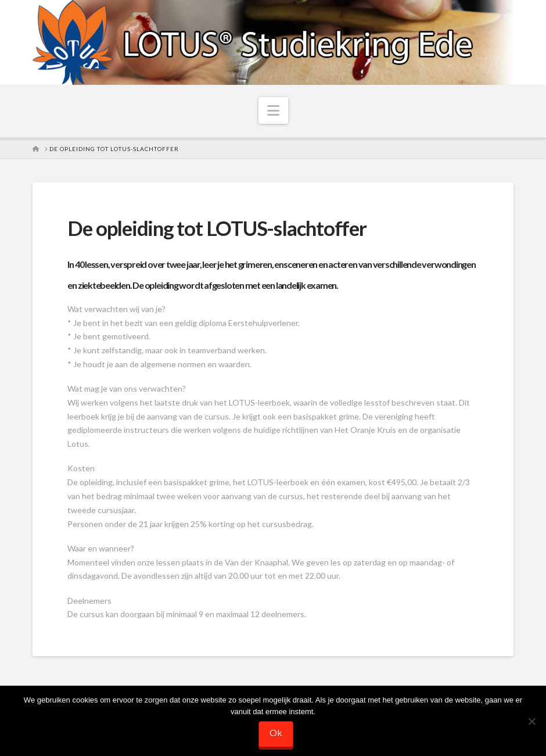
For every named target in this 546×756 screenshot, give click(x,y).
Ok (276, 732)
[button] (273, 110)
